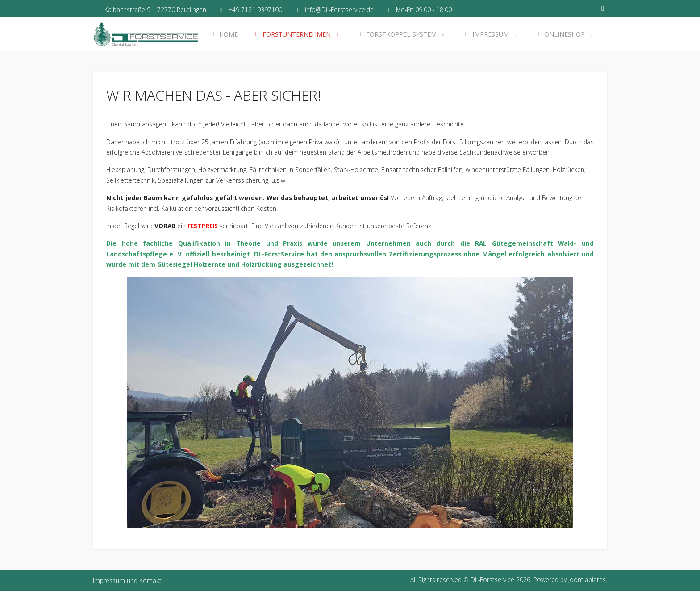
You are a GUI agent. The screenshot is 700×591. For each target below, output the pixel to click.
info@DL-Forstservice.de (339, 10)
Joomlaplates (587, 580)
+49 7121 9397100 (255, 10)
